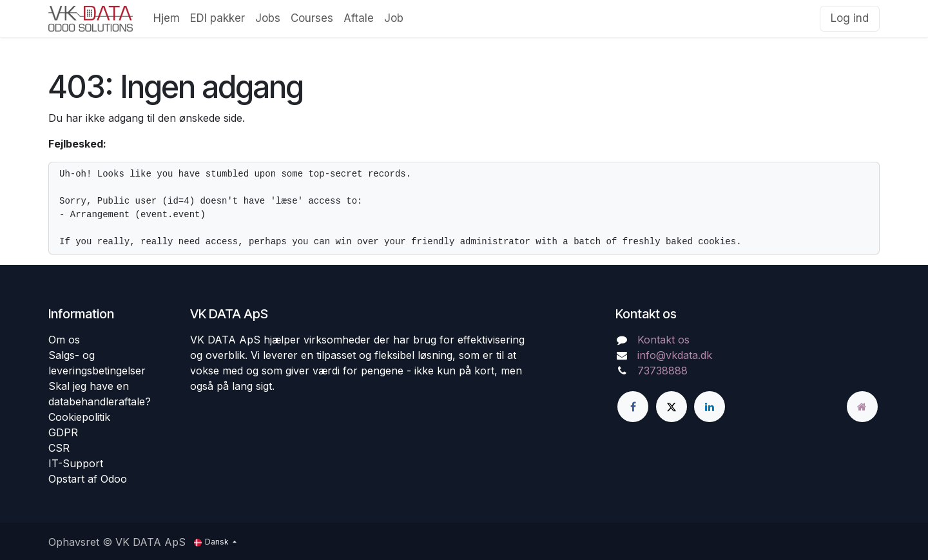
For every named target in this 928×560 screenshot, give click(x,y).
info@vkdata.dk (675, 355)
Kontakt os (663, 340)
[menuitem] (167, 19)
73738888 (662, 371)
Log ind (850, 18)
